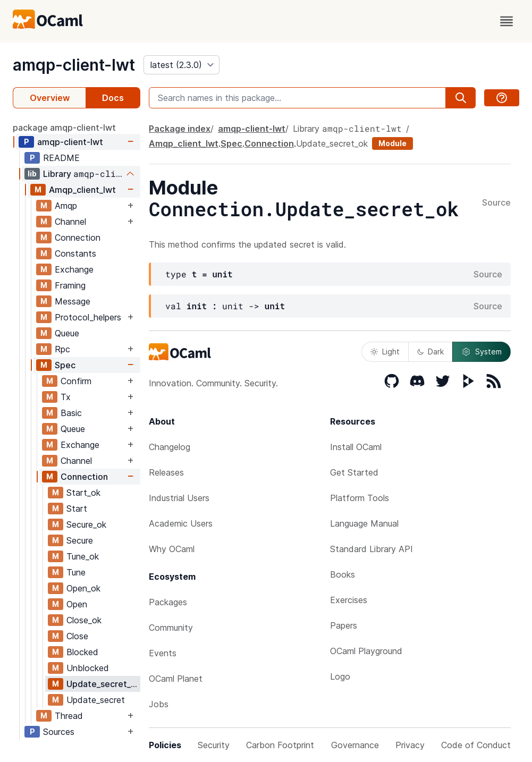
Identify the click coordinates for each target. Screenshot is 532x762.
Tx (66, 397)
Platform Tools (360, 498)
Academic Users (181, 523)
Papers (344, 625)
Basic (71, 413)
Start (77, 509)
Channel (70, 222)
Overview (50, 98)
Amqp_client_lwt (82, 190)
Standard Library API (371, 549)
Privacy (410, 745)
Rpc (62, 349)
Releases (166, 472)
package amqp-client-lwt (64, 128)
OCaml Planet (176, 679)
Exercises (349, 600)
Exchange (74, 269)
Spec (65, 365)
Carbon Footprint (280, 745)
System (482, 352)
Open (77, 604)
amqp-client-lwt (74, 65)
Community (171, 628)
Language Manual (364, 523)
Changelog (170, 447)
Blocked (82, 652)
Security (214, 745)
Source (496, 203)
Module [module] (392, 143)
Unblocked (88, 668)
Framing (70, 285)
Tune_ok (83, 556)
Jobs (159, 704)
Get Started (354, 472)
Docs (113, 98)
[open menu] (506, 21)
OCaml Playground (366, 651)
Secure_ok (86, 524)
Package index (180, 129)
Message (73, 301)
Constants (75, 253)
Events (163, 653)
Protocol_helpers (88, 317)
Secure (80, 540)
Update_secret (96, 700)
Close (77, 636)
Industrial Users (179, 498)
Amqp (66, 206)
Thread (69, 716)
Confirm (76, 381)
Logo (340, 676)
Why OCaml (172, 549)
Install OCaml (356, 447)
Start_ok (83, 493)
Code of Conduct (476, 745)
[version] (181, 65)
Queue (67, 333)
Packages (168, 602)
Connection (78, 238)
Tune (76, 572)
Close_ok (84, 620)
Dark (430, 352)
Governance (355, 745)
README (61, 158)
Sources (59, 732)
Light (385, 352)
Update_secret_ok (103, 684)
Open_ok (83, 588)
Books (343, 574)
